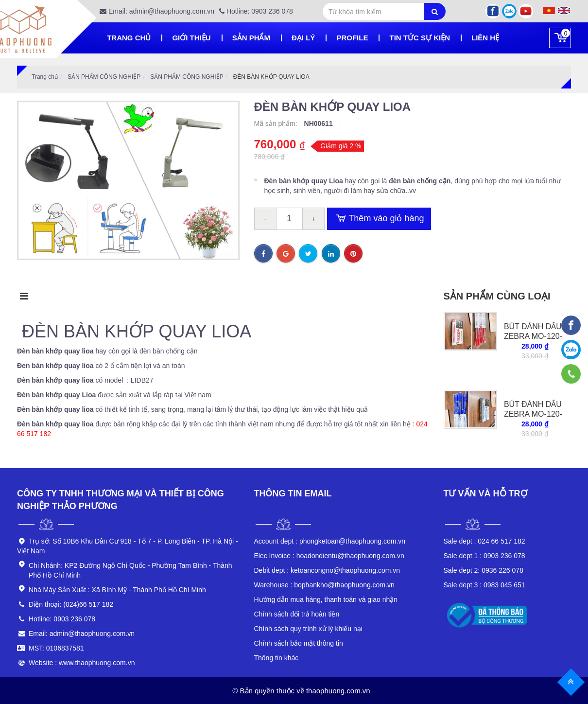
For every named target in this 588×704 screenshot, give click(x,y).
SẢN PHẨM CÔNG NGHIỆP (104, 77)
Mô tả (32, 296)
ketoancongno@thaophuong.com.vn (327, 570)
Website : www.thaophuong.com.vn (82, 663)
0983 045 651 (484, 585)
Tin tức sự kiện (420, 38)
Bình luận (274, 296)
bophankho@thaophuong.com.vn (324, 585)
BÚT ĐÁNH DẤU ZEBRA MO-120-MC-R (533, 336)
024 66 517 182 (484, 541)
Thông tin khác (277, 658)
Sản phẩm (251, 38)
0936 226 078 (484, 570)
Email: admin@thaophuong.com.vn (157, 11)
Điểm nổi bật (109, 296)
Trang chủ (129, 38)
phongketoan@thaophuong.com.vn (330, 541)
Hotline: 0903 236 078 (256, 11)
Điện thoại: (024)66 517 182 (71, 604)
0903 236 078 (484, 556)
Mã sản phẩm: (277, 123)
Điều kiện (194, 296)
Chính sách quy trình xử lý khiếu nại (308, 629)
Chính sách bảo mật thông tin (299, 643)
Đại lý (303, 38)
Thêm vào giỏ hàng (379, 219)
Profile (352, 38)
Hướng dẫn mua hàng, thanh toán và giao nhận (326, 599)
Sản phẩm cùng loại (497, 296)
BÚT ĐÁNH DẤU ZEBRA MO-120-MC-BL (533, 414)
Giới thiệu (191, 38)
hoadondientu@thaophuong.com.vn (329, 556)
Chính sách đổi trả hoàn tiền (297, 614)
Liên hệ (485, 38)
